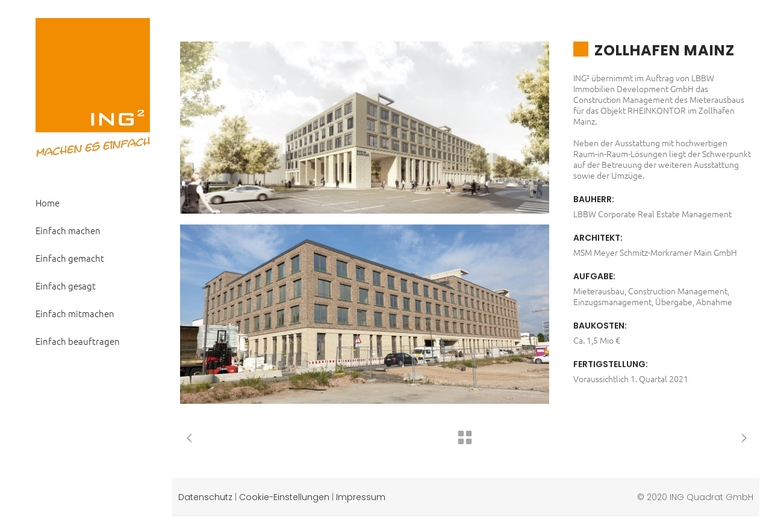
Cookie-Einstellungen (284, 497)
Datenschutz (205, 497)
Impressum (361, 497)
